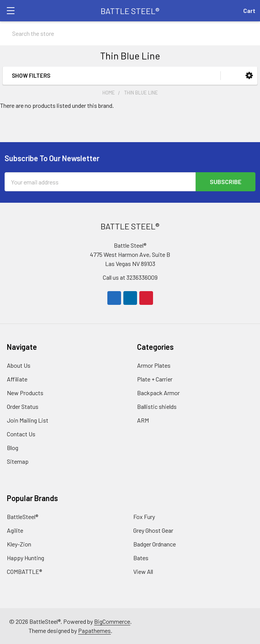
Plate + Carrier (155, 379)
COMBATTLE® (24, 571)
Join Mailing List (28, 420)
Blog (13, 448)
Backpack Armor (158, 393)
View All (143, 571)
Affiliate (17, 379)
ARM (143, 420)
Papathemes (94, 630)
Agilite (15, 530)
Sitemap (18, 461)
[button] (249, 76)
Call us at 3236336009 (130, 277)
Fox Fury (144, 517)
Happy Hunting (26, 558)
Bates (141, 558)
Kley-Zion (19, 544)
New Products (25, 393)
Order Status (23, 406)
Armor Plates (154, 365)
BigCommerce (112, 621)
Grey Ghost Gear (153, 530)
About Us (19, 365)
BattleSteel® (22, 517)
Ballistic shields (157, 406)
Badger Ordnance (155, 544)
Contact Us (21, 434)
